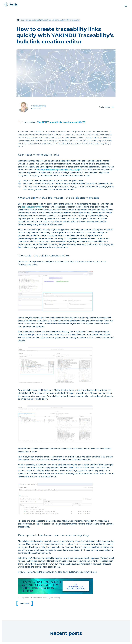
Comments (25, 603)
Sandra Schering (40, 106)
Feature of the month (39, 598)
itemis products (24, 598)
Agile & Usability (54, 598)
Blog (22, 20)
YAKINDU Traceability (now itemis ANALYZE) (60, 170)
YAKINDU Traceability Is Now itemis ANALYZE (61, 122)
